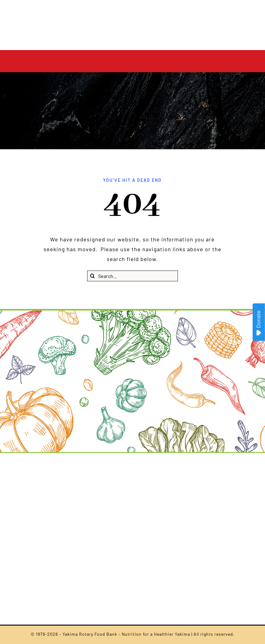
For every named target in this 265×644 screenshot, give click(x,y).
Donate (259, 323)
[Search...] (132, 276)
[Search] (92, 276)
